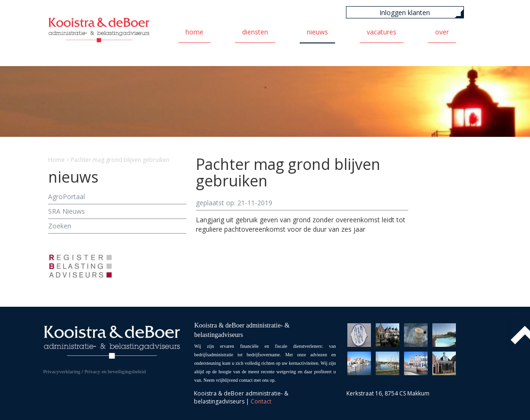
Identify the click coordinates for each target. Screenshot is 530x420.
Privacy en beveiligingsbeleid (115, 371)
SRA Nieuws (67, 211)
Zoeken (60, 226)
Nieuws (317, 32)
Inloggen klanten (405, 13)
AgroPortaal (67, 197)
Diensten (255, 32)
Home (194, 32)
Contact (261, 401)
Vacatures (382, 32)
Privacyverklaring (62, 371)
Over (442, 32)
